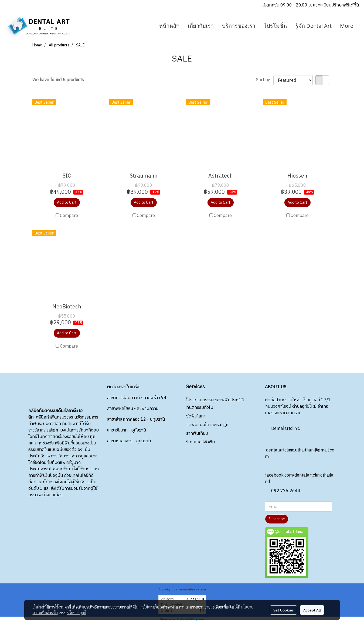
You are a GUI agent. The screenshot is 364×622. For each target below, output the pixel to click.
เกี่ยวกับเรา (201, 26)
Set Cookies (283, 610)
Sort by (265, 80)
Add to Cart (67, 203)
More (347, 26)
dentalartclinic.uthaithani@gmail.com (300, 449)
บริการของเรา (239, 26)
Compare (69, 216)
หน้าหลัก (169, 26)
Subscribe (277, 519)
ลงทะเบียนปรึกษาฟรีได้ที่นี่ (336, 5)
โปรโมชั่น (275, 26)
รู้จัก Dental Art (314, 26)
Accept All (312, 610)
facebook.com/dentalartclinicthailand (299, 474)
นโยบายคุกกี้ (77, 613)
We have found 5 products (58, 80)
